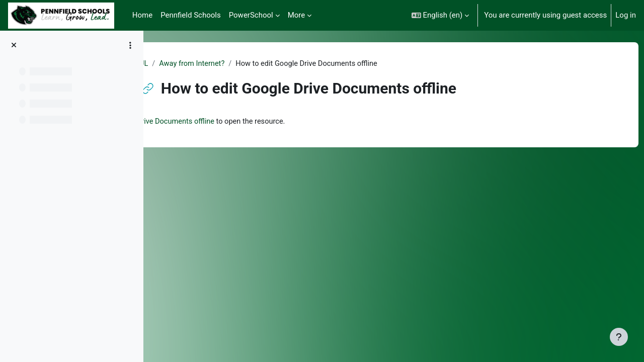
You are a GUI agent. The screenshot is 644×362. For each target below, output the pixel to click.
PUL (191, 64)
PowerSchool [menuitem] (251, 15)
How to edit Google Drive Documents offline (265, 122)
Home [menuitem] (142, 15)
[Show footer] (619, 337)
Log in (626, 15)
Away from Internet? (243, 64)
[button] (440, 15)
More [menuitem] (297, 15)
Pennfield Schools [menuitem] (191, 15)
